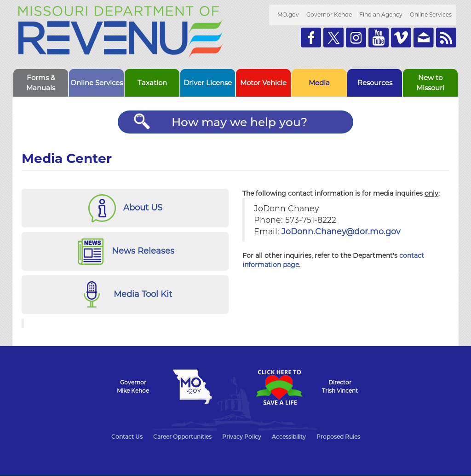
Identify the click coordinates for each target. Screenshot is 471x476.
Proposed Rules (338, 437)
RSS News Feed (446, 38)
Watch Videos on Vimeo (401, 38)
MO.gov (288, 15)
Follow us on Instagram (356, 38)
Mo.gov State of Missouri (192, 387)
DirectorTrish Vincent (340, 386)
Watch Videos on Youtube (379, 38)
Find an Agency (381, 15)
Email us (424, 38)
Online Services (431, 15)
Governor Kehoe (329, 15)
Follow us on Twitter (333, 38)
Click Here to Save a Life (279, 387)
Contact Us (127, 437)
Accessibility (289, 437)
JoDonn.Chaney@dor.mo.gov (341, 231)
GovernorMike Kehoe (133, 386)
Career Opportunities (182, 437)
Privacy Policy (242, 437)
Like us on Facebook (311, 38)
